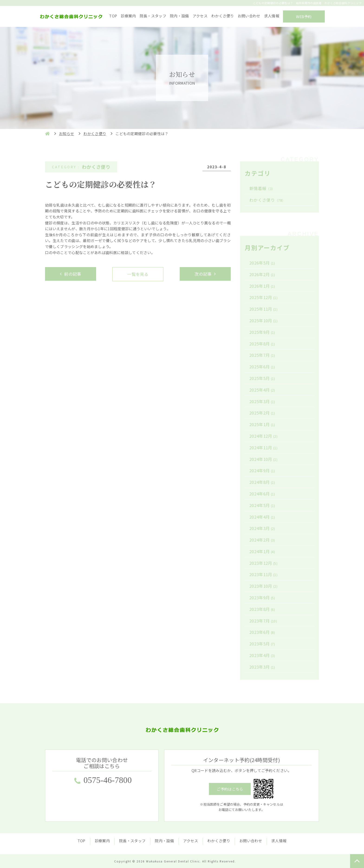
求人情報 (272, 16)
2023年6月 (262, 632)
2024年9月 (262, 470)
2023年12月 (263, 563)
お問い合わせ (249, 16)
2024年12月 (263, 436)
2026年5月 (262, 263)
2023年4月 (262, 655)
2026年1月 (262, 286)
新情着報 (262, 188)
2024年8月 (262, 482)
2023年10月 (263, 586)
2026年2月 (262, 274)
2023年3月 (262, 667)
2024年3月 (262, 528)
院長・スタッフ (153, 16)
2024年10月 (263, 459)
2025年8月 (262, 344)
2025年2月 (262, 413)
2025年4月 (262, 390)
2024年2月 (262, 540)
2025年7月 (262, 355)
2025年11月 (263, 309)
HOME (47, 134)
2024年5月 (262, 505)
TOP (113, 16)
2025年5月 (262, 378)
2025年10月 (263, 320)
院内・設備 (179, 16)
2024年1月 (262, 551)
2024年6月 (262, 494)
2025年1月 (262, 424)
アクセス (200, 16)
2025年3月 (262, 401)
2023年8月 (262, 609)
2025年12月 (263, 297)
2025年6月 (262, 367)
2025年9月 (262, 332)
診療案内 (128, 16)
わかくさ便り (223, 16)
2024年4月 (262, 517)
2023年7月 (263, 621)
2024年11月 (263, 447)
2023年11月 (263, 574)
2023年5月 (262, 644)
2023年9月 (262, 597)
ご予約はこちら (230, 789)
